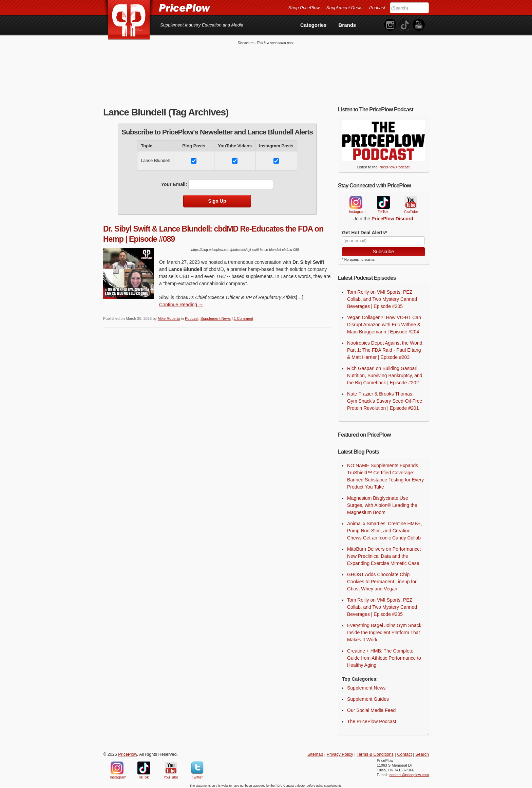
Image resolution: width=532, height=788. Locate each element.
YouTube (410, 200)
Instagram (356, 200)
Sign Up (217, 198)
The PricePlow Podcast (372, 719)
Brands (347, 25)
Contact (404, 752)
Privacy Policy (340, 752)
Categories (313, 25)
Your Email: (174, 182)
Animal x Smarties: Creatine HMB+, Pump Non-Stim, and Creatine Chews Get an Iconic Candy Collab (385, 528)
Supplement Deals (344, 8)
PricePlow (127, 752)
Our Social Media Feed (371, 708)
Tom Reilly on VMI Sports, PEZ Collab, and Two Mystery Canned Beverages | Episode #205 (382, 296)
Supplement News (216, 316)
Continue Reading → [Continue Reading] (181, 302)
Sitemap (315, 752)
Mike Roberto (169, 316)
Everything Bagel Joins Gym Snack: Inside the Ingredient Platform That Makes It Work (385, 630)
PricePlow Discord (392, 216)
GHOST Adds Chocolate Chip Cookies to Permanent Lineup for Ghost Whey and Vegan (382, 579)
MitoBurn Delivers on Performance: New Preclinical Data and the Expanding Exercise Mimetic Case (384, 553)
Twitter (197, 765)
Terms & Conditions (375, 752)
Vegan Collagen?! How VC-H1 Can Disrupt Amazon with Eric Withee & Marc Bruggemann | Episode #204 (384, 322)
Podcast (377, 8)
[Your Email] (383, 238)
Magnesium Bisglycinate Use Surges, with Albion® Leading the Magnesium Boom (382, 502)
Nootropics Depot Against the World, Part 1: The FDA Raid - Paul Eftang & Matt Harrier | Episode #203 (385, 347)
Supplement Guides (368, 696)
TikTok (383, 200)
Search (422, 752)
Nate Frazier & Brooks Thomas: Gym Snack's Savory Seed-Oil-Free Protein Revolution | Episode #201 (385, 398)
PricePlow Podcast (394, 164)
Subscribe (383, 249)
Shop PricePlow (304, 8)
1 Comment (243, 316)
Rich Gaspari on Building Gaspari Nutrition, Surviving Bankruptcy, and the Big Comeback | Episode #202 (385, 373)
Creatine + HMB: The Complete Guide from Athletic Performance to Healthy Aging (384, 655)
